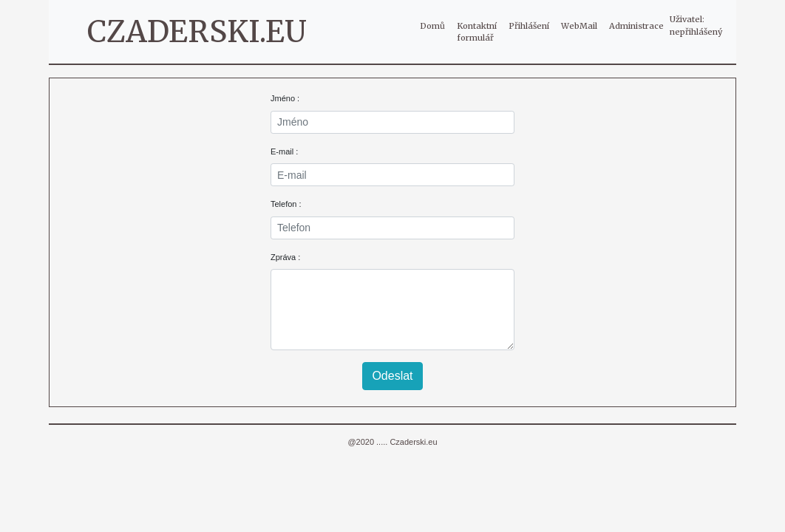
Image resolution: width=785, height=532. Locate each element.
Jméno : (285, 98)
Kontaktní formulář (477, 32)
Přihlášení (529, 26)
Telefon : (286, 204)
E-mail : (284, 151)
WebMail (579, 26)
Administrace (636, 26)
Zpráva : (285, 257)
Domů (435, 25)
